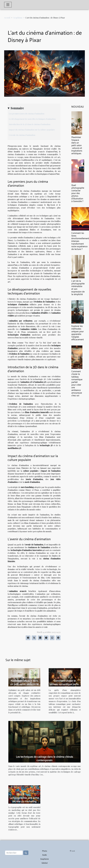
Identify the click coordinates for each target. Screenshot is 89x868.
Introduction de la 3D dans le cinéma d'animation (30, 124)
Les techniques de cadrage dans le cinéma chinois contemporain (44, 758)
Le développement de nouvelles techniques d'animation (32, 119)
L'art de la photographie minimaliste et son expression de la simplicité (78, 287)
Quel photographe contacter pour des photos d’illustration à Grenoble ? (78, 193)
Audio (45, 855)
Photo (45, 851)
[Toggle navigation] (8, 5)
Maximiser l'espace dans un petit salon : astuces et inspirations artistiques (77, 145)
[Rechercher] (14, 853)
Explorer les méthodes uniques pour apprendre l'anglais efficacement (78, 333)
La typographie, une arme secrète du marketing (24, 799)
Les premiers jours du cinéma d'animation (27, 114)
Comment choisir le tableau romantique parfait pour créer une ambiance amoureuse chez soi (77, 383)
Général (45, 863)
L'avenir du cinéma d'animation (22, 135)
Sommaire (17, 108)
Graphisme (18, 18)
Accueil (7, 18)
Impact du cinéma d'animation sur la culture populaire (32, 130)
